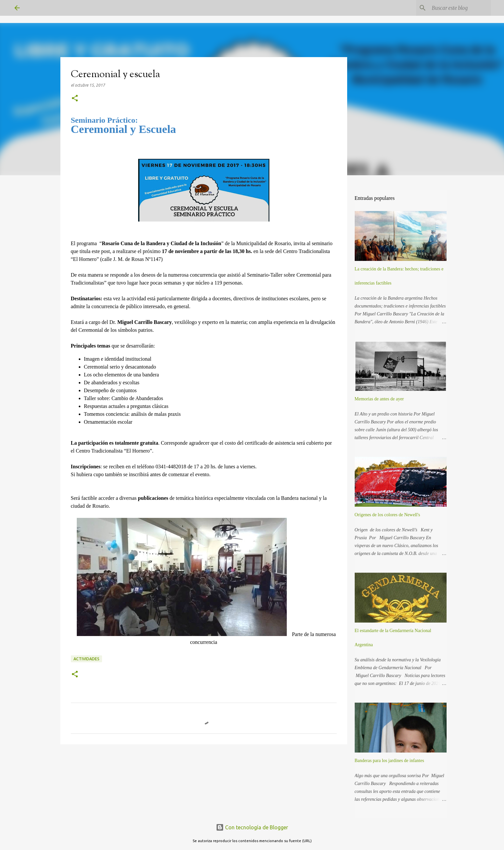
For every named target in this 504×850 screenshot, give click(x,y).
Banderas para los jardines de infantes (389, 761)
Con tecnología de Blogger (252, 827)
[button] (75, 99)
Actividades (86, 659)
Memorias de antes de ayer (379, 399)
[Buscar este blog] (456, 8)
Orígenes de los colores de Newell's (388, 515)
